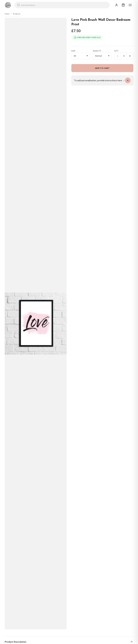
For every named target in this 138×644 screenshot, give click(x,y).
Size (73, 51)
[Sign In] (116, 5)
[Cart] (123, 5)
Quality (97, 51)
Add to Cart (102, 68)
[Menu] (130, 5)
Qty (116, 51)
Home (7, 14)
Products (17, 14)
